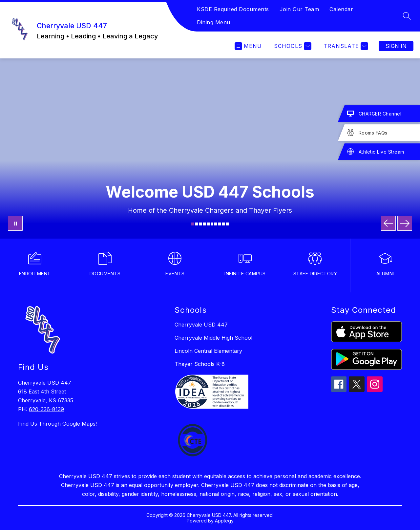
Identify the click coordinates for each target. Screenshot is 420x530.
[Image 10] (228, 224)
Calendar (341, 9)
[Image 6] (212, 224)
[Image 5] (208, 224)
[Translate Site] (345, 46)
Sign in (396, 46)
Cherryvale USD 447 (201, 325)
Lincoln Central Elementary (208, 351)
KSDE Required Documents (233, 9)
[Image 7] (216, 224)
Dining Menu (214, 22)
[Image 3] (200, 224)
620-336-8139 (46, 409)
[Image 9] (224, 224)
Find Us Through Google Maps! (57, 424)
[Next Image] (405, 223)
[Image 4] (204, 224)
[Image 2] (196, 224)
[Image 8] (220, 224)
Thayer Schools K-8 (200, 364)
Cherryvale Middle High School (213, 338)
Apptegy (224, 521)
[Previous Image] (388, 223)
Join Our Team (299, 9)
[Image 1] (192, 224)
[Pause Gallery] (15, 223)
